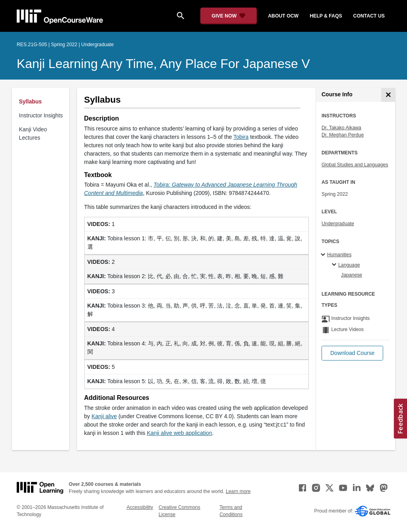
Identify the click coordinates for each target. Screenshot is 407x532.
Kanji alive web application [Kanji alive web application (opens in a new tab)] (179, 433)
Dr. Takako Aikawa (341, 128)
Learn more (238, 491)
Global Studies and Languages (355, 165)
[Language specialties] (335, 265)
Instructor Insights (41, 115)
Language (349, 265)
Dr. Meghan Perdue (343, 135)
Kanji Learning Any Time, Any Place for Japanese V (163, 64)
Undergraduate (338, 224)
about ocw (283, 16)
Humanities (339, 255)
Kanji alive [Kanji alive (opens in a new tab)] (104, 416)
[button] (352, 353)
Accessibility (140, 507)
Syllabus (31, 101)
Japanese (352, 275)
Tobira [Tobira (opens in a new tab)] (241, 137)
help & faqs (326, 16)
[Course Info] (388, 95)
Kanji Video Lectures (33, 133)
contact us (369, 16)
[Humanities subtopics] (324, 255)
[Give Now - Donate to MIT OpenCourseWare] (229, 16)
